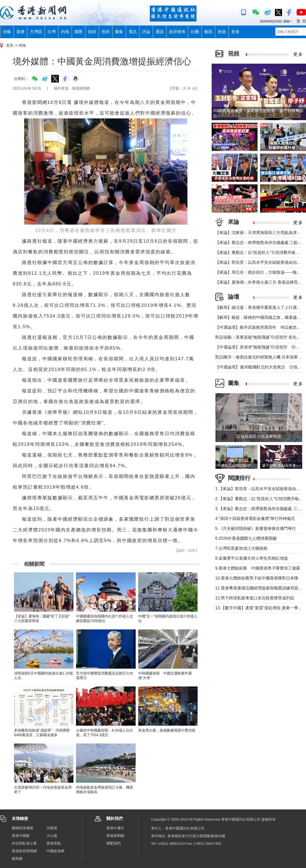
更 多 (298, 54)
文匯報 (52, 828)
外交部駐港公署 (24, 843)
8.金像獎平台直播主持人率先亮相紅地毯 (252, 558)
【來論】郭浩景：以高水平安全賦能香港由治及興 (260, 262)
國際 (79, 32)
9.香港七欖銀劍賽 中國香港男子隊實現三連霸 (258, 568)
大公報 (52, 836)
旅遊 (222, 32)
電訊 (133, 32)
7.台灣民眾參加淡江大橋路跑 (241, 548)
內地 (65, 32)
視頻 (106, 32)
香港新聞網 (115, 836)
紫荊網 (17, 859)
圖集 (119, 32)
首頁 (10, 45)
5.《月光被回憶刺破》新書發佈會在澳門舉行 (256, 528)
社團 (195, 32)
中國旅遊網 (55, 851)
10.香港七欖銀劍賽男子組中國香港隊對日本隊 (257, 578)
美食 (235, 32)
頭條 (7, 32)
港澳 (20, 32)
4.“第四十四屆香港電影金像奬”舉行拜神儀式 (255, 519)
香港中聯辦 (21, 836)
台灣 (52, 32)
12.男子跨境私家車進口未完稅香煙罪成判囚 (255, 598)
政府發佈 (177, 32)
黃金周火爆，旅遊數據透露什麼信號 (167, 730)
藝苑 (208, 32)
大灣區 (36, 32)
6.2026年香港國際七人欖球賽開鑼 (246, 538)
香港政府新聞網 (24, 851)
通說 (160, 32)
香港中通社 (115, 828)
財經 (92, 32)
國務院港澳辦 (22, 828)
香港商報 (54, 843)
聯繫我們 (113, 843)
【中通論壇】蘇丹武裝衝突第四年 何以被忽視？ (260, 327)
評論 (146, 32)
